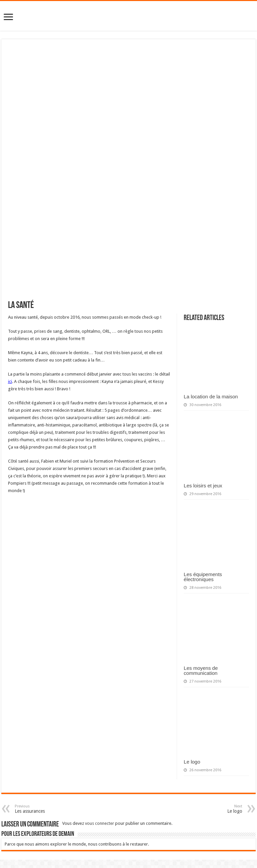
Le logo (192, 762)
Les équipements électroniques (203, 577)
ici (10, 381)
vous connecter (100, 823)
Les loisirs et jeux (203, 486)
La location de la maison (211, 397)
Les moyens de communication (201, 670)
